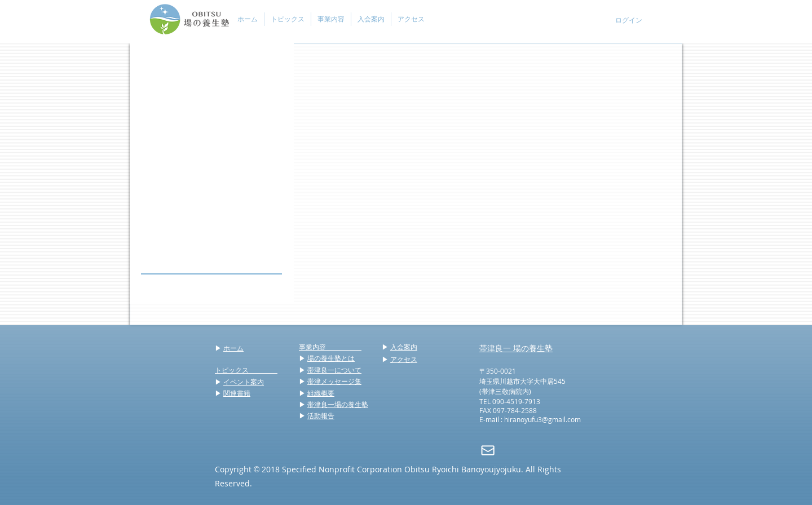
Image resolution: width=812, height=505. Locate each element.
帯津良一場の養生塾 (338, 404)
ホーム (233, 348)
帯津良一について (334, 370)
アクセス (404, 359)
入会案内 (404, 347)
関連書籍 (237, 393)
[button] (287, 19)
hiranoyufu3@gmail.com (542, 419)
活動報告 (321, 415)
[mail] (488, 450)
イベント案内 (244, 382)
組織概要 (321, 393)
